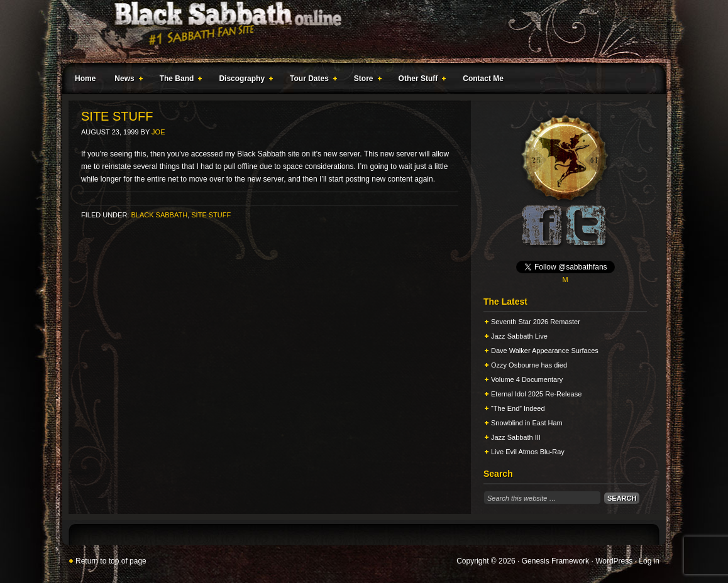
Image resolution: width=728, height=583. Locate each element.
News (126, 80)
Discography (243, 80)
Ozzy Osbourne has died (529, 365)
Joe (158, 132)
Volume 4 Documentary (527, 379)
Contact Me (483, 79)
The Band (179, 80)
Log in (649, 561)
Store (365, 80)
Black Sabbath (159, 215)
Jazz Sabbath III (516, 437)
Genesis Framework (555, 561)
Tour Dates (311, 80)
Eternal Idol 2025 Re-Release (536, 394)
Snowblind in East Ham (527, 423)
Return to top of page (111, 561)
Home (85, 79)
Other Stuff (420, 80)
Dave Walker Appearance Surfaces (545, 351)
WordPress (614, 561)
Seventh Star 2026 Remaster (536, 322)
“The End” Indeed (518, 408)
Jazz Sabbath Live (519, 336)
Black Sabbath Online (358, 31)
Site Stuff (211, 215)
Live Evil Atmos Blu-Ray (528, 452)
